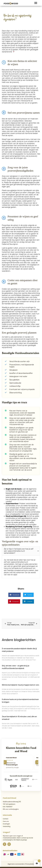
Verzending (7, 827)
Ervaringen (6, 824)
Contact (6, 819)
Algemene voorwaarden (16, 864)
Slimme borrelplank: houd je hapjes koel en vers (20, 685)
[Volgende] (37, 762)
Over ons (6, 822)
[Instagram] (9, 844)
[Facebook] (5, 844)
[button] (36, 3)
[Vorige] (5, 762)
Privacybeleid (30, 864)
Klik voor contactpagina (11, 809)
